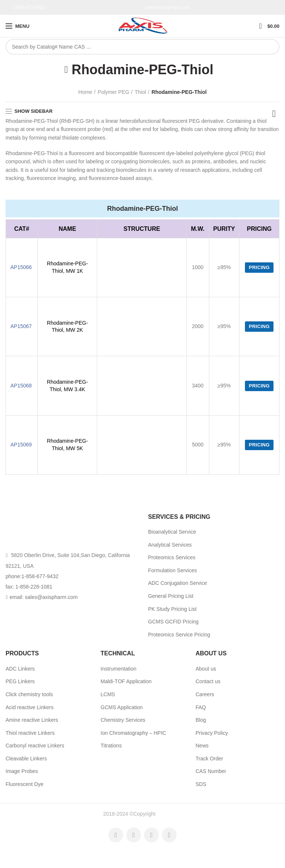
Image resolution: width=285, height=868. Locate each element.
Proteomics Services (172, 557)
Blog (201, 720)
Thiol (140, 92)
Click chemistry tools (29, 694)
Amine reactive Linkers (32, 720)
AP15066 (21, 267)
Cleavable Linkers (26, 759)
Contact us (208, 681)
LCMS (108, 694)
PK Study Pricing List (172, 609)
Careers (205, 694)
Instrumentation (119, 669)
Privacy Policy (212, 733)
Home (85, 92)
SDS (201, 784)
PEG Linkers (20, 681)
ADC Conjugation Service (178, 583)
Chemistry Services (123, 720)
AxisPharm (169, 814)
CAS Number (211, 771)
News (202, 746)
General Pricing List (171, 596)
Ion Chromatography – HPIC (133, 733)
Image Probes (22, 771)
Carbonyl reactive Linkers (35, 746)
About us (206, 669)
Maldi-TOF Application (126, 681)
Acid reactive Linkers (30, 707)
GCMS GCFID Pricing (173, 622)
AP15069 (21, 445)
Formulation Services (173, 570)
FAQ (201, 707)
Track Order (209, 759)
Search (270, 47)
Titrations (111, 746)
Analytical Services (170, 545)
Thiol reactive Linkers (30, 733)
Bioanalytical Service (172, 532)
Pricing (259, 267)
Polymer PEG (113, 92)
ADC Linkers (20, 669)
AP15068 (21, 386)
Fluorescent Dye (24, 784)
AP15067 (21, 326)
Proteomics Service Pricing (179, 635)
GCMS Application (122, 707)
